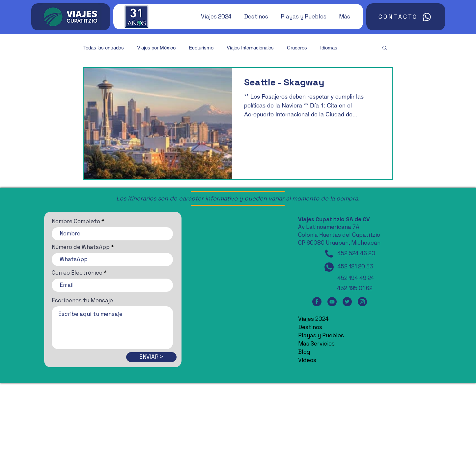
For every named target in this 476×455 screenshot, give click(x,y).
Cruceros (297, 48)
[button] (213, 16)
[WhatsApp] (329, 267)
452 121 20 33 (355, 266)
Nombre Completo (76, 221)
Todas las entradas (104, 48)
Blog (304, 352)
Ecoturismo (201, 48)
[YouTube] (332, 302)
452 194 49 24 (356, 278)
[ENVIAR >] (151, 357)
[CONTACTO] (406, 17)
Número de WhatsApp (81, 247)
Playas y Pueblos (321, 335)
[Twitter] (347, 302)
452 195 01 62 (355, 288)
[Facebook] (317, 302)
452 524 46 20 (356, 253)
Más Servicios (316, 344)
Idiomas (329, 48)
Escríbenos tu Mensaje (82, 301)
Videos (307, 360)
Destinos (310, 327)
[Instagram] (362, 302)
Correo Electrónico (77, 273)
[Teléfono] (329, 254)
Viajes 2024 (313, 319)
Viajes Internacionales (250, 48)
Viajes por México (156, 48)
